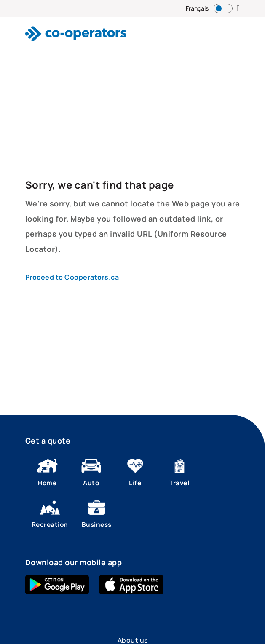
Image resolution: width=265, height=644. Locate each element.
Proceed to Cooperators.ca (72, 277)
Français (197, 8)
